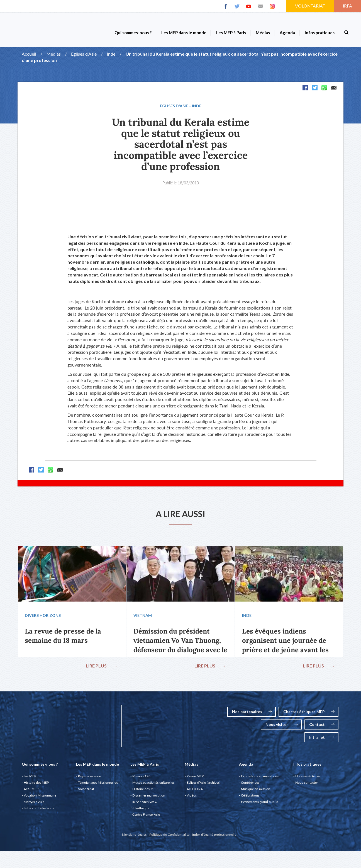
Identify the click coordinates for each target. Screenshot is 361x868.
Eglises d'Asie (84, 54)
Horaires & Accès (308, 779)
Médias (263, 33)
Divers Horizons (44, 617)
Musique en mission (256, 792)
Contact (322, 727)
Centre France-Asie (146, 817)
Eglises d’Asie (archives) (203, 785)
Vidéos (192, 798)
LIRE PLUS (101, 667)
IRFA (348, 6)
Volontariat (86, 792)
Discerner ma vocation (149, 798)
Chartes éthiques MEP (309, 714)
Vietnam (144, 617)
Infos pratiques (320, 33)
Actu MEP (31, 792)
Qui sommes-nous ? (133, 33)
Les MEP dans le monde (184, 33)
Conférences (250, 785)
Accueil (29, 54)
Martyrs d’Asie (34, 804)
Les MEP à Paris (231, 33)
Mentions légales (134, 837)
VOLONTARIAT (311, 6)
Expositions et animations (260, 779)
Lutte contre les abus (39, 811)
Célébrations (250, 798)
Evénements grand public (259, 804)
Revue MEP (195, 779)
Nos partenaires (252, 714)
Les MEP (30, 779)
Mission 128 (141, 779)
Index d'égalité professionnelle (214, 837)
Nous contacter (307, 785)
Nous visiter (282, 727)
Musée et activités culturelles (153, 785)
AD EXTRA (195, 792)
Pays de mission (90, 779)
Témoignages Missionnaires (98, 785)
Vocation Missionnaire (40, 798)
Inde (111, 54)
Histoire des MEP (36, 785)
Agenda (287, 33)
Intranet (322, 740)
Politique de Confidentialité (169, 837)
